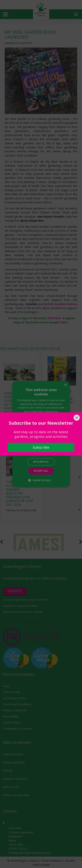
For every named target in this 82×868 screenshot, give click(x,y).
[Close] (77, 418)
